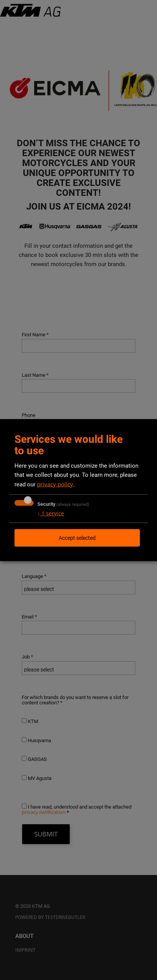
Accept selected (77, 538)
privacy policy (55, 484)
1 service (51, 513)
